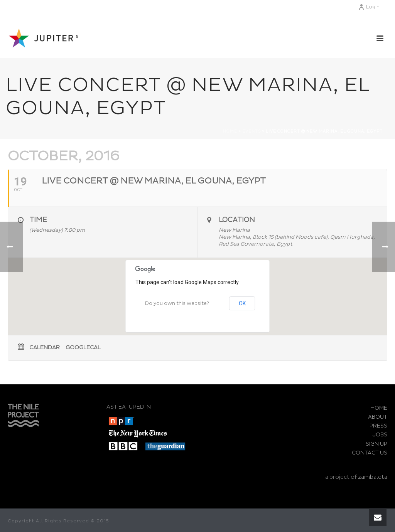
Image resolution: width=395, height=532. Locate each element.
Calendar (45, 348)
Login (369, 7)
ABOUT (378, 417)
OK (242, 303)
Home (230, 131)
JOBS (380, 435)
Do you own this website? (177, 304)
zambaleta (373, 477)
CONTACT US (370, 453)
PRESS (378, 426)
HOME (379, 408)
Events (252, 131)
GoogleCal (83, 348)
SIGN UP (376, 444)
